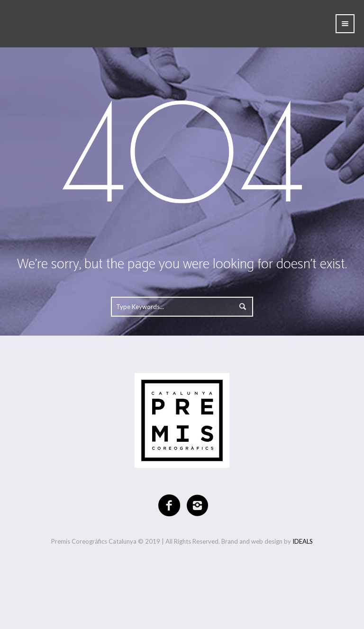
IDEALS (303, 541)
